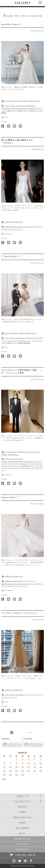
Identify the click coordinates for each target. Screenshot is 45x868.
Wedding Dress (35, 101)
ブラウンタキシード (13, 468)
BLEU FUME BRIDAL (14, 108)
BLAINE (27, 106)
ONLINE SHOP (23, 855)
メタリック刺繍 (16, 111)
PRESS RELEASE (23, 817)
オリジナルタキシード (23, 464)
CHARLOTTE (12, 462)
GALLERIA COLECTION (33, 338)
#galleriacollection (11, 227)
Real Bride (14, 333)
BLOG (22, 833)
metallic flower (12, 24)
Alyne (7, 106)
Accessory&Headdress (13, 101)
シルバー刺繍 (6, 111)
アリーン (40, 108)
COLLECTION (28, 801)
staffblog (25, 101)
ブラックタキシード (28, 468)
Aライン (32, 584)
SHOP (23, 823)
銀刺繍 (4, 113)
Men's (7, 333)
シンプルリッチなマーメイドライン (19, 613)
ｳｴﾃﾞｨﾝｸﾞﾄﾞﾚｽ (10, 229)
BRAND (22, 807)
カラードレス (36, 464)
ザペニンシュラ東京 (19, 466)
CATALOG (23, 844)
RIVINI (34, 108)
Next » (31, 732)
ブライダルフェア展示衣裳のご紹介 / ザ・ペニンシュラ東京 (21, 371)
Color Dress (30, 452)
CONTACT (23, 849)
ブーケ (25, 586)
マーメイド (19, 229)
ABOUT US (29, 796)
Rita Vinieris (26, 108)
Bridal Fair (21, 452)
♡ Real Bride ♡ (11, 256)
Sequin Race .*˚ (10, 497)
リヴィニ (25, 111)
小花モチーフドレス (36, 111)
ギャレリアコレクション (23, 341)
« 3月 (4, 779)
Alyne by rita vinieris (17, 106)
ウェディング (17, 586)
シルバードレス (37, 341)
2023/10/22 (9, 459)
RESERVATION (23, 839)
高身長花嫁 (26, 343)
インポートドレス (7, 341)
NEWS (23, 812)
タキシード (31, 466)
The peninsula (28, 462)
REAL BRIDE (23, 828)
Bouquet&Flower (11, 452)
